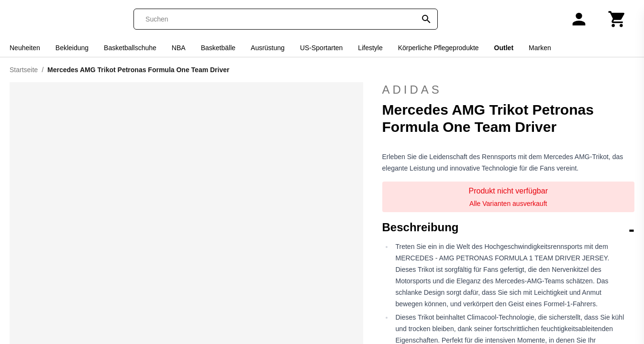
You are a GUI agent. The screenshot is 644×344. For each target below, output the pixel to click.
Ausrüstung (268, 48)
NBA (179, 48)
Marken (540, 48)
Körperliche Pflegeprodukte (439, 48)
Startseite (24, 70)
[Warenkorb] (617, 19)
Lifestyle (370, 48)
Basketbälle (218, 48)
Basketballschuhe (130, 48)
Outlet (504, 48)
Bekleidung (72, 48)
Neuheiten (25, 48)
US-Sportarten (321, 48)
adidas (509, 90)
